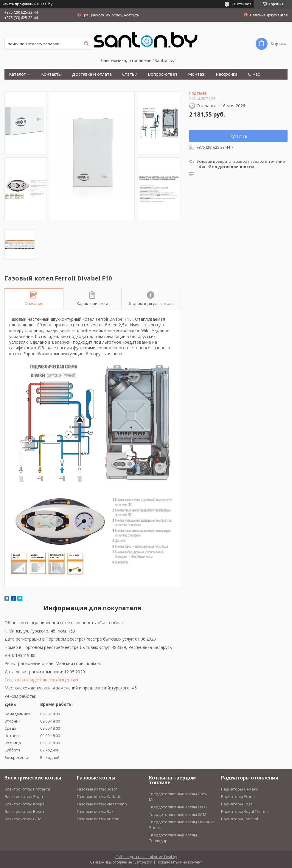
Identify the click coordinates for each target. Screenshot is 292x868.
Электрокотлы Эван (24, 796)
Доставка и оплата (92, 74)
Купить (239, 136)
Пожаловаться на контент (179, 862)
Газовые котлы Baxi (96, 811)
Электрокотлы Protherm (27, 789)
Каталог (17, 74)
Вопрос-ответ (163, 74)
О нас (254, 74)
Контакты (51, 74)
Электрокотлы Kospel (25, 804)
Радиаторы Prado (238, 796)
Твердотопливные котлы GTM (178, 814)
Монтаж (197, 74)
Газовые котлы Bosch (97, 789)
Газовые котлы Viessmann (102, 804)
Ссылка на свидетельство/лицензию (41, 680)
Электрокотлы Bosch (24, 811)
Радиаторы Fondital (240, 819)
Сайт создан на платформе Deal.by (146, 857)
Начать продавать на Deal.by (27, 4)
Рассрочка (227, 74)
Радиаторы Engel (237, 804)
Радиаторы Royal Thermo (245, 811)
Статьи (130, 74)
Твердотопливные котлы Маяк (178, 807)
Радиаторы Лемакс (239, 789)
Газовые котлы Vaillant (98, 796)
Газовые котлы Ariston (98, 819)
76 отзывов (241, 4)
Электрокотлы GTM (23, 819)
